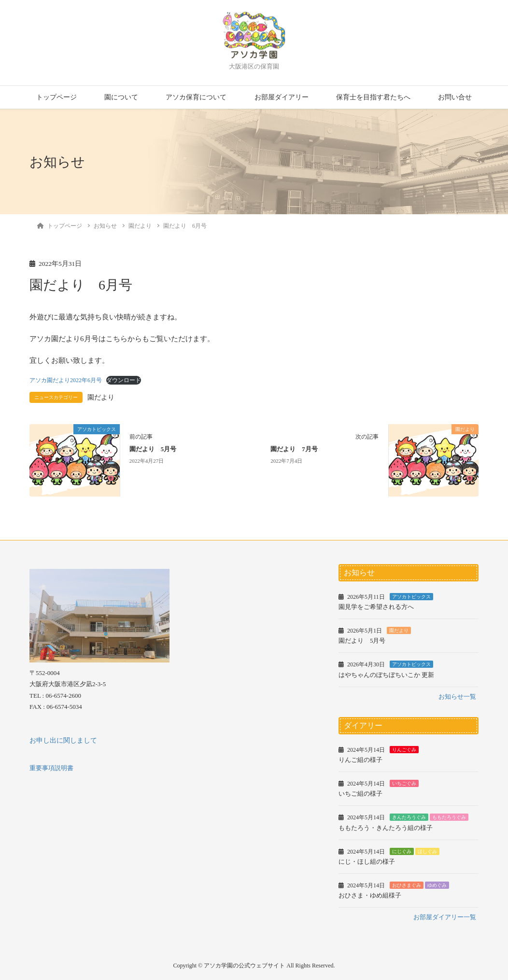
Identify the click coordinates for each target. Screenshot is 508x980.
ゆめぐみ (437, 885)
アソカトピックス (411, 597)
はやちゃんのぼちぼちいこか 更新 (386, 675)
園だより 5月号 (153, 449)
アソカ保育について (196, 97)
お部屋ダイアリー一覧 (445, 917)
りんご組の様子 (360, 760)
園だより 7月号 (294, 449)
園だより (101, 397)
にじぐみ (402, 851)
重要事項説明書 (51, 768)
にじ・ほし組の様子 (367, 862)
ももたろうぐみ (449, 817)
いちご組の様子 (360, 794)
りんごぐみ (404, 750)
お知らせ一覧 (457, 697)
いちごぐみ (404, 783)
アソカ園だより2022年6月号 (66, 380)
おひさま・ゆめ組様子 (370, 895)
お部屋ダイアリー (282, 97)
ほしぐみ (427, 851)
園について (121, 97)
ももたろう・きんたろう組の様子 (386, 828)
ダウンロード (124, 380)
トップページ (56, 97)
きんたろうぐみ (409, 817)
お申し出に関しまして (63, 740)
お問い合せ (455, 97)
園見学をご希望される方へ (376, 607)
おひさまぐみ (407, 885)
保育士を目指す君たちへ (373, 97)
